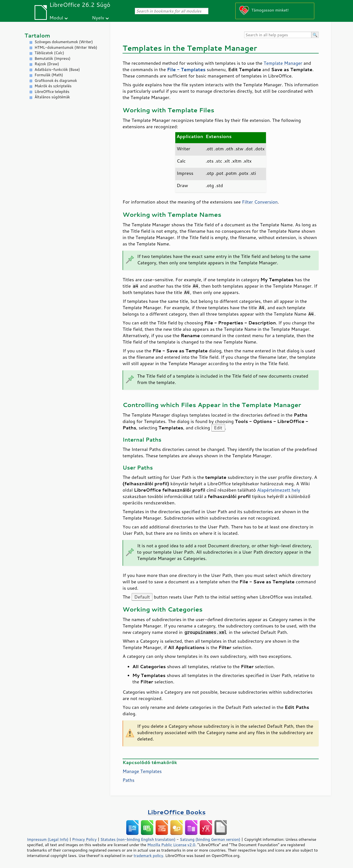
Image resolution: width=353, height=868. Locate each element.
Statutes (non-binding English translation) (138, 839)
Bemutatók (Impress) (52, 58)
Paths (128, 780)
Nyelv (98, 18)
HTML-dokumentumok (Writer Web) (66, 47)
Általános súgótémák (52, 97)
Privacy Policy (84, 839)
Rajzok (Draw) (47, 64)
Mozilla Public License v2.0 (171, 845)
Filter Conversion (260, 202)
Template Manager (283, 63)
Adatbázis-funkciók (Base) (57, 70)
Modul (56, 18)
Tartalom (37, 35)
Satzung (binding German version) (210, 839)
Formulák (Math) (49, 75)
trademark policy (148, 855)
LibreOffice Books (176, 812)
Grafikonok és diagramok (56, 81)
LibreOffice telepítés (52, 92)
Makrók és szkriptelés (53, 86)
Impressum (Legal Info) (48, 839)
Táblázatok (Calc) (49, 53)
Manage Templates (142, 771)
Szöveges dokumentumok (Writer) (64, 42)
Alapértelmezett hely (279, 490)
